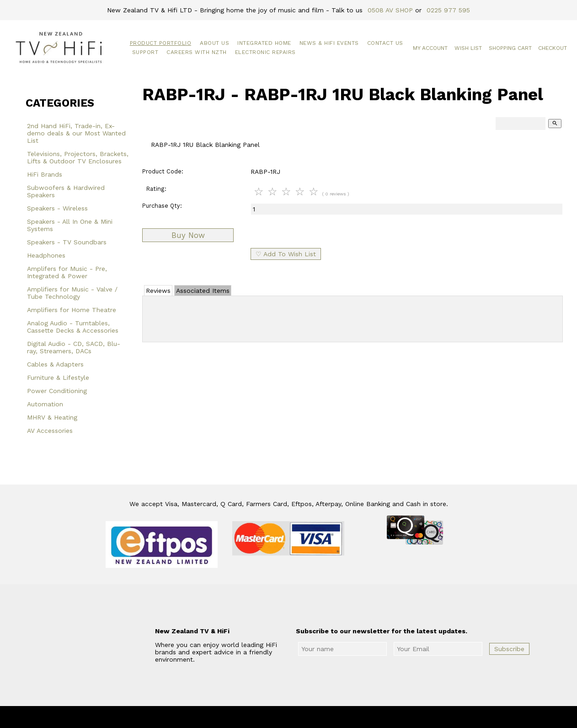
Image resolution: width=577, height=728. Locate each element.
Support (145, 52)
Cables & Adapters (55, 364)
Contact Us (385, 43)
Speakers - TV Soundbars (67, 242)
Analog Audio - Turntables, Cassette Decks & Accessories (73, 327)
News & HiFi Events (329, 43)
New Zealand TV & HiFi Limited (313, 717)
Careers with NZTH (197, 52)
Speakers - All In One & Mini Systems (70, 225)
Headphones (46, 255)
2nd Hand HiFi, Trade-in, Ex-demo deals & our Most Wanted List (76, 133)
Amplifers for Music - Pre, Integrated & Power (67, 272)
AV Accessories (50, 431)
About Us (214, 43)
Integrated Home (264, 43)
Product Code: (163, 171)
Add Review (353, 317)
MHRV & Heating (52, 417)
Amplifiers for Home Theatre (72, 310)
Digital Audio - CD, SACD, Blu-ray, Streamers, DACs (74, 347)
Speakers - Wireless (57, 208)
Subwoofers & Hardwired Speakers (66, 191)
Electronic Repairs (265, 52)
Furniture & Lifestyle (58, 377)
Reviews (158, 291)
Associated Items (203, 291)
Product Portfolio (161, 43)
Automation (45, 404)
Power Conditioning (57, 391)
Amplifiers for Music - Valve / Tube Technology (72, 293)
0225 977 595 (448, 10)
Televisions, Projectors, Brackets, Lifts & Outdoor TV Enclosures (78, 157)
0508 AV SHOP (390, 10)
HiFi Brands (45, 174)
